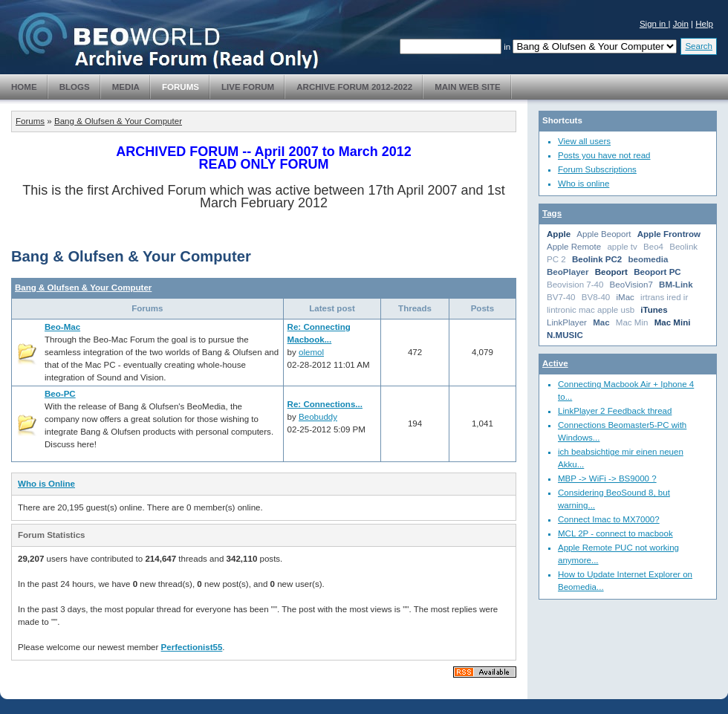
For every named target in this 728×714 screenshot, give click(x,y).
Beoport (611, 272)
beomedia (649, 259)
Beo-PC (60, 394)
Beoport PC (657, 272)
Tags (552, 213)
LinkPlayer (567, 322)
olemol (311, 352)
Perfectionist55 (192, 647)
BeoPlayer (568, 272)
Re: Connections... (325, 404)
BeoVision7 (631, 285)
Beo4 (653, 247)
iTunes (654, 310)
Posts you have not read (604, 155)
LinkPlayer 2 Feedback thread (615, 411)
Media (126, 87)
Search (699, 46)
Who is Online (46, 484)
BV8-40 (596, 297)
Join (681, 24)
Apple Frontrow (669, 234)
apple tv (622, 247)
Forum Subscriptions (597, 169)
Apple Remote (574, 247)
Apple (559, 234)
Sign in (654, 24)
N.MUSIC (565, 335)
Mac (601, 322)
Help (704, 24)
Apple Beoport (604, 234)
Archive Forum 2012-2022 (354, 87)
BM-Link (676, 285)
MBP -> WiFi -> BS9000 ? (607, 478)
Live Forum (248, 87)
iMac (625, 297)
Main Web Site (468, 87)
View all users (584, 141)
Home (24, 87)
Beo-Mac (62, 327)
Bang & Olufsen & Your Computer (118, 121)
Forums (181, 87)
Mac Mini (673, 322)
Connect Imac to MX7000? (609, 519)
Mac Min (632, 322)
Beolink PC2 (597, 259)
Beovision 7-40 (575, 285)
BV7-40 (561, 297)
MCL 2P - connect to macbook (615, 533)
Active (555, 363)
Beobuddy (318, 417)
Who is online (584, 184)
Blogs (75, 87)
